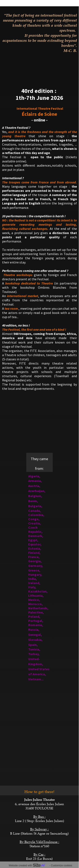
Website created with (29, 865)
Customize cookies (62, 865)
